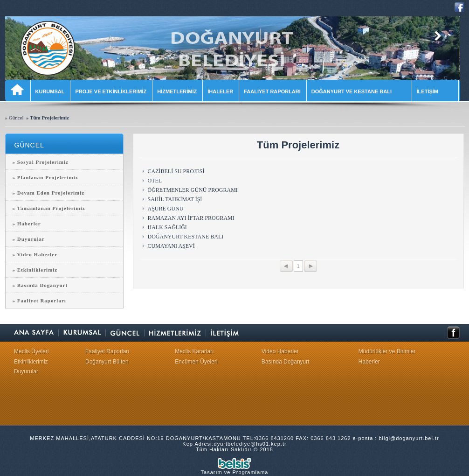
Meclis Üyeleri (31, 351)
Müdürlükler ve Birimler (387, 351)
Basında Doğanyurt (286, 362)
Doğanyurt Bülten (107, 362)
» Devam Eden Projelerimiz (49, 193)
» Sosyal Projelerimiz (41, 162)
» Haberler (27, 224)
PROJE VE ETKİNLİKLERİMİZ (111, 91)
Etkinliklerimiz (31, 362)
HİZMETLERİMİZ (177, 91)
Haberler (369, 362)
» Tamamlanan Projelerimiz (49, 208)
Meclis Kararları (194, 351)
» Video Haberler (35, 254)
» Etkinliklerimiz (35, 270)
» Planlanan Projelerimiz (45, 177)
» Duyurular (29, 239)
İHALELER (220, 91)
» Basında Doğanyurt (40, 285)
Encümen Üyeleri (196, 362)
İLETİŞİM (435, 91)
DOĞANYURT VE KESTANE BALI (359, 91)
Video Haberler (280, 351)
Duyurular (26, 371)
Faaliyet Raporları (107, 351)
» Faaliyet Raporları (39, 301)
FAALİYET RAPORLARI (272, 91)
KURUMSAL (50, 91)
